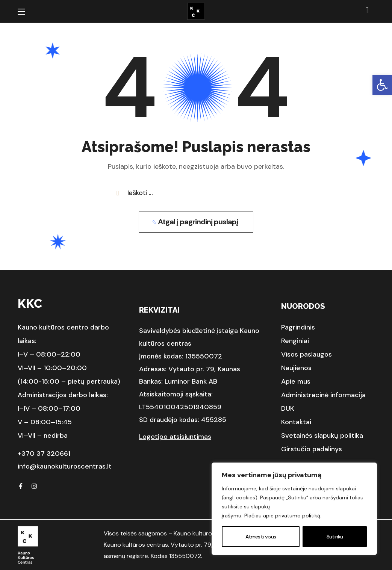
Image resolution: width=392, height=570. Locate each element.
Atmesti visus (261, 537)
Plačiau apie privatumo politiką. (283, 516)
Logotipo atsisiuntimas (175, 437)
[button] (382, 85)
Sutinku (335, 537)
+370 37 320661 (44, 454)
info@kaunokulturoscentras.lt (65, 466)
